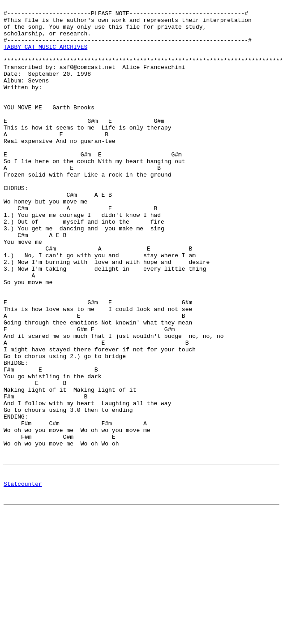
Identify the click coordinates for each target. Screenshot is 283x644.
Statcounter (23, 579)
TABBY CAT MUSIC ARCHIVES (45, 56)
